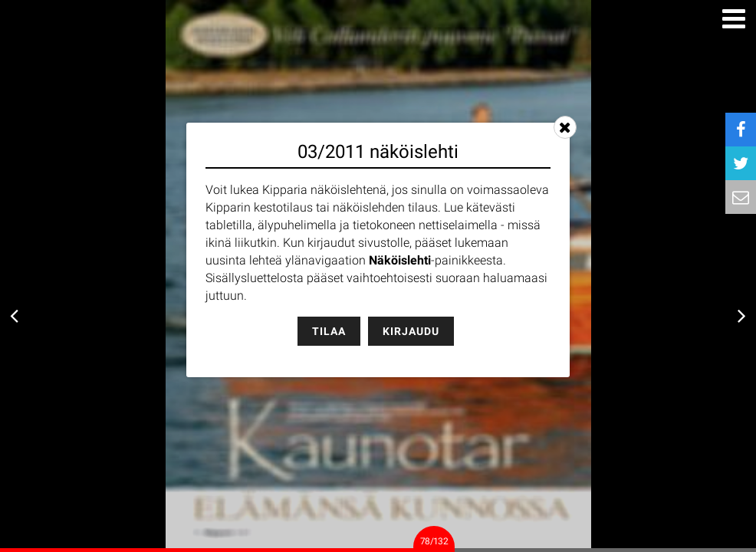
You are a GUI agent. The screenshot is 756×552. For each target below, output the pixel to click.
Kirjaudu (411, 331)
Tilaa (329, 331)
